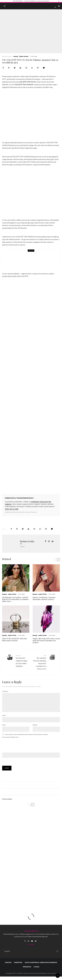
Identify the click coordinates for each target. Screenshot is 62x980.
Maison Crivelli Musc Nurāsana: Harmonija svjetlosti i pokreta (44, 598)
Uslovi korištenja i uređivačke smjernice (41, 966)
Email (4, 728)
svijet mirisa (12, 594)
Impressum (27, 970)
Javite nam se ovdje (12, 509)
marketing (18, 966)
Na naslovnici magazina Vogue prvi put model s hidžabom (23, 661)
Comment (5, 691)
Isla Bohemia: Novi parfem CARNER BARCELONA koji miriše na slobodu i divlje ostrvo (15, 599)
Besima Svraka (7, 56)
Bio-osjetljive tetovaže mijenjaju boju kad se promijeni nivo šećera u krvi (39, 662)
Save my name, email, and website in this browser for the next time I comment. (27, 738)
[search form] (29, 955)
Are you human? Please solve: (31, 750)
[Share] (3, 68)
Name (4, 719)
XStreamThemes (52, 977)
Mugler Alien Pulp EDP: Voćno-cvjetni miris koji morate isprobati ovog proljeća (46, 640)
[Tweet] (9, 68)
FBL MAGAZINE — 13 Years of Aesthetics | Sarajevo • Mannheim (31, 1)
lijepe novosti (24, 56)
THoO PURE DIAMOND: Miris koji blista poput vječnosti (14, 640)
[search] (57, 955)
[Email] (26, 68)
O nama (36, 970)
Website (35, 728)
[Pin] (15, 68)
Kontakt (8, 966)
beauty (16, 56)
